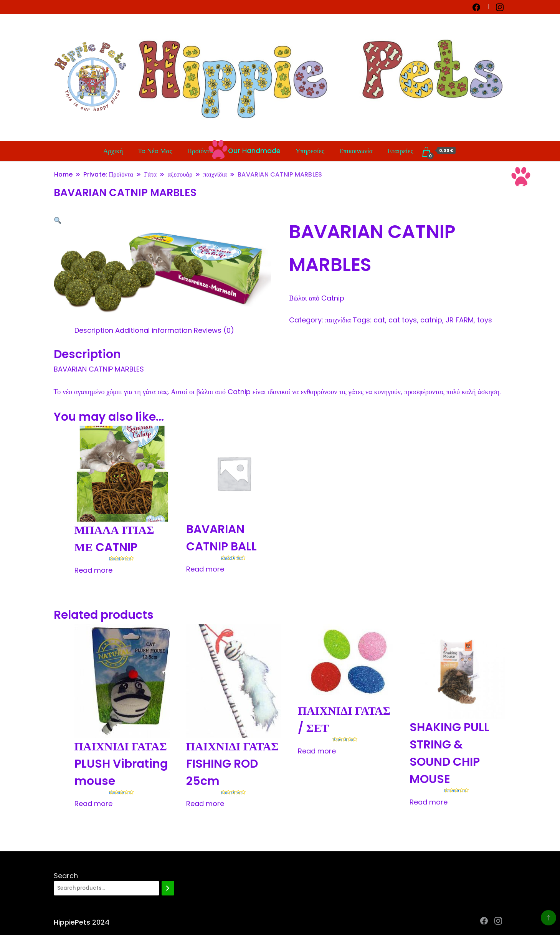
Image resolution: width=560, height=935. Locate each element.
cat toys (403, 320)
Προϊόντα (200, 151)
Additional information (154, 330)
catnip (431, 320)
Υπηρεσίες (310, 151)
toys (485, 320)
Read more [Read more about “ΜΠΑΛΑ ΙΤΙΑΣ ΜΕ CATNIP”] (93, 570)
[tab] (94, 330)
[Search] (168, 888)
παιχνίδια (338, 320)
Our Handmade (254, 151)
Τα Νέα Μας (155, 151)
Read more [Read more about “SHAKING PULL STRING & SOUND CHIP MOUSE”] (429, 802)
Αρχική (113, 151)
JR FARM (460, 320)
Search (66, 876)
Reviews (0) (214, 330)
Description (94, 330)
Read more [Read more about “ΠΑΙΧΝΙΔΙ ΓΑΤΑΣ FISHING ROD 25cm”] (205, 804)
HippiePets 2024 (82, 922)
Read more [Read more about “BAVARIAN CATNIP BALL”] (205, 569)
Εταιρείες (400, 151)
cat (379, 320)
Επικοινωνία (356, 151)
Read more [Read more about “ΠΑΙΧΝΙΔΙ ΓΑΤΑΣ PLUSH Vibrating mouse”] (93, 804)
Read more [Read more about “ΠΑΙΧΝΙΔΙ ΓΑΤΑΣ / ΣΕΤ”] (317, 751)
